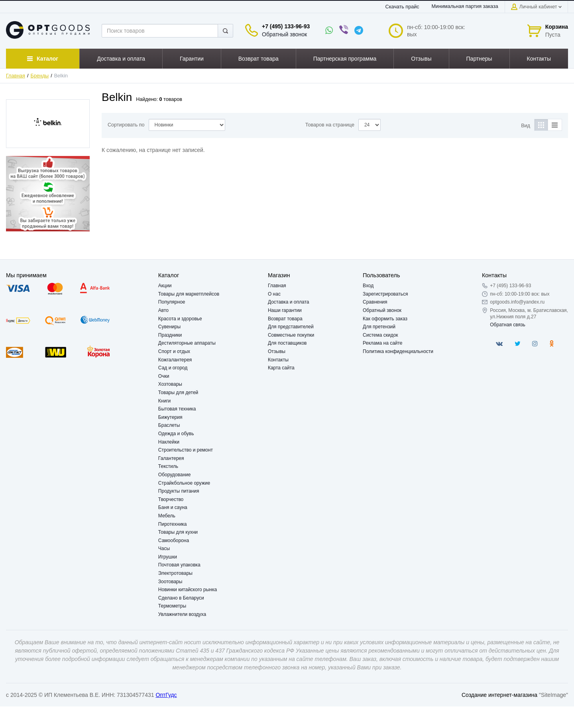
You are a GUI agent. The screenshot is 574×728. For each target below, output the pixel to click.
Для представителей (291, 327)
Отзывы (277, 351)
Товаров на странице (330, 125)
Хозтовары (170, 384)
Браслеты (169, 425)
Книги (164, 401)
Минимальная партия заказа (465, 6)
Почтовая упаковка (179, 565)
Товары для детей (178, 393)
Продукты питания (179, 491)
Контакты (278, 360)
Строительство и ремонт (186, 450)
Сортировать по (126, 125)
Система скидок (380, 335)
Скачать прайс (402, 7)
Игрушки (168, 557)
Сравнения (375, 302)
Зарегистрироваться (385, 294)
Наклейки (169, 442)
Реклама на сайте (383, 343)
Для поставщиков (287, 343)
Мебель (167, 516)
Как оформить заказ (385, 319)
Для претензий (379, 327)
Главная (16, 76)
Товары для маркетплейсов (189, 294)
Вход (368, 286)
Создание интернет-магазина (499, 695)
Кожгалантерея (175, 360)
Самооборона (174, 541)
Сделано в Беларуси (181, 598)
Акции (165, 286)
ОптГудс (166, 695)
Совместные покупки (291, 335)
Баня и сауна (173, 507)
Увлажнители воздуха (182, 614)
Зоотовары (170, 582)
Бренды (40, 76)
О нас (274, 294)
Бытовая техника (177, 409)
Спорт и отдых (174, 351)
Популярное (172, 302)
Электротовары (175, 573)
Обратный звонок (284, 34)
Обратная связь (507, 325)
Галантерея (171, 458)
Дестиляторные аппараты (187, 343)
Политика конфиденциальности (398, 351)
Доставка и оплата (289, 302)
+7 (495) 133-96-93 (286, 26)
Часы (164, 548)
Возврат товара (285, 319)
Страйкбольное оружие (184, 483)
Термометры (172, 606)
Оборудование (175, 475)
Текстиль (168, 466)
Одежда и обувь (176, 434)
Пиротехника (173, 524)
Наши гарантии (285, 310)
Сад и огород (173, 368)
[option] (48, 193)
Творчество (171, 499)
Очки (164, 376)
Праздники (170, 335)
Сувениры (169, 327)
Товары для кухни (178, 532)
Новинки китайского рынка (188, 590)
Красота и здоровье (180, 319)
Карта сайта (281, 368)
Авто (163, 310)
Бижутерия (170, 417)
